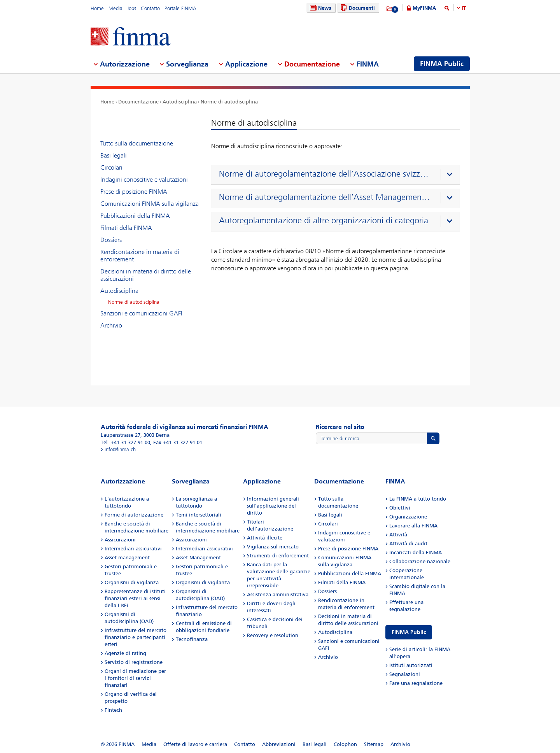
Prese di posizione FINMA (134, 192)
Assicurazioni (120, 540)
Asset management (127, 558)
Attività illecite (265, 538)
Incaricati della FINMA (416, 552)
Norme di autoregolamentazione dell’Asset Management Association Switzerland (325, 197)
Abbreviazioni (279, 744)
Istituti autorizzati (411, 665)
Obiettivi (400, 508)
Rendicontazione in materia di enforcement (140, 256)
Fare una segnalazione (416, 683)
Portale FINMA (180, 8)
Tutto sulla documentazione (137, 143)
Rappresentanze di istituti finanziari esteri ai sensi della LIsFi (135, 598)
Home (97, 8)
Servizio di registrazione (134, 662)
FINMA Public (409, 632)
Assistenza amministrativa (278, 595)
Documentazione (138, 102)
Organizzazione (408, 517)
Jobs (132, 8)
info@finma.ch (120, 449)
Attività (398, 535)
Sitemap (374, 744)
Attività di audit (408, 544)
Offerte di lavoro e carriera (195, 744)
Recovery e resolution (273, 635)
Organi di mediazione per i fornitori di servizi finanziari (135, 678)
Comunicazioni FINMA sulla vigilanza (150, 204)
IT (464, 8)
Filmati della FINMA (126, 228)
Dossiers (111, 240)
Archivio (111, 325)
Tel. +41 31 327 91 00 (125, 442)
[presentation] (337, 175)
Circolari (111, 167)
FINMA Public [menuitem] (442, 64)
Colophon (345, 744)
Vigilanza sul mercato (273, 547)
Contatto (150, 8)
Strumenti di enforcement (278, 556)
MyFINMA (424, 8)
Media (115, 8)
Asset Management (198, 558)
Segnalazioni (405, 674)
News (320, 8)
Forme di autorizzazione (134, 515)
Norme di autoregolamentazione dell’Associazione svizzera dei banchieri (325, 174)
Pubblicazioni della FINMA (135, 216)
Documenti (357, 8)
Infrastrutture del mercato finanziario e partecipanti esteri (136, 637)
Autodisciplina (180, 102)
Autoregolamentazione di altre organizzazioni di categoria (324, 221)
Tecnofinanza (192, 639)
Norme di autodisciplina (229, 102)
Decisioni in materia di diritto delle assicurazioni (146, 275)
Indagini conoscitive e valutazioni (144, 179)
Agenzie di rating (125, 653)
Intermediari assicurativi (133, 549)
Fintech (113, 710)
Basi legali (114, 155)
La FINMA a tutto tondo (418, 499)
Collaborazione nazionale (420, 561)
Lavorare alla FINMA (413, 526)
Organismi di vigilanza (132, 582)
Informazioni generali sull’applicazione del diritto (273, 506)
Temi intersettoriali (199, 515)
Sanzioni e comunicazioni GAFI (141, 313)
